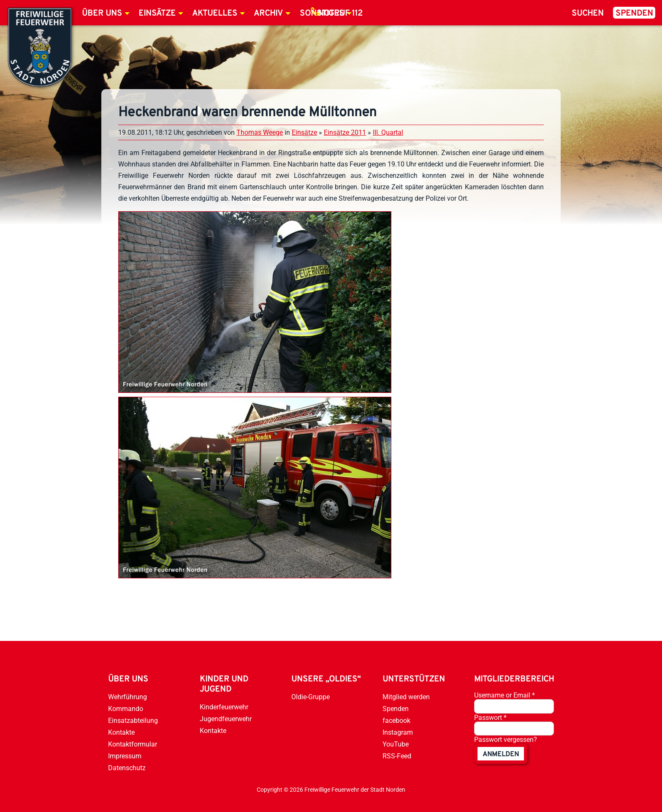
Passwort (490, 718)
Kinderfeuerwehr (224, 707)
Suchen (588, 14)
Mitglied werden (406, 697)
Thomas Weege (260, 132)
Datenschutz (127, 768)
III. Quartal (388, 132)
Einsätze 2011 (345, 132)
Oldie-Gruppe (311, 697)
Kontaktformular (133, 744)
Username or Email (505, 695)
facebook (396, 721)
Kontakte (121, 732)
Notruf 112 (340, 14)
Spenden (634, 14)
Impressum (125, 756)
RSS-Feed (397, 756)
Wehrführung (128, 697)
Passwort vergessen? (506, 740)
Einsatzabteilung (133, 721)
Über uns (102, 14)
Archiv (268, 14)
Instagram (398, 732)
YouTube (396, 744)
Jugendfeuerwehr (226, 719)
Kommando (126, 709)
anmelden (501, 755)
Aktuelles (215, 14)
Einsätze (157, 14)
